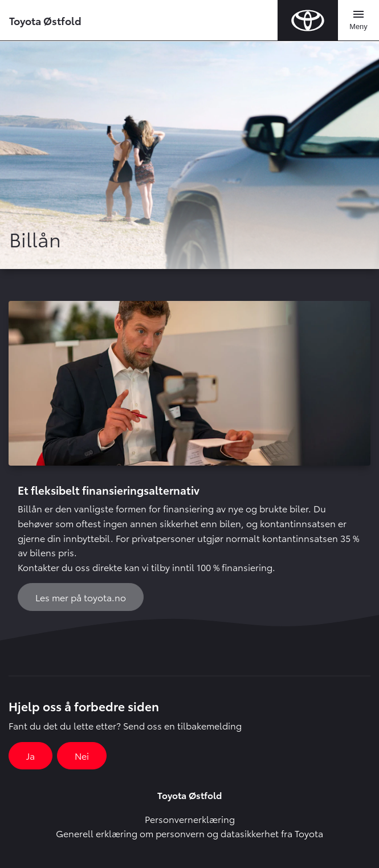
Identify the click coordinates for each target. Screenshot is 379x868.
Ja (30, 755)
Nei (82, 755)
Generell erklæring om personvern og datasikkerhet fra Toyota (189, 833)
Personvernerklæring (190, 819)
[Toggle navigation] (358, 21)
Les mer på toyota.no (81, 597)
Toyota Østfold (45, 20)
